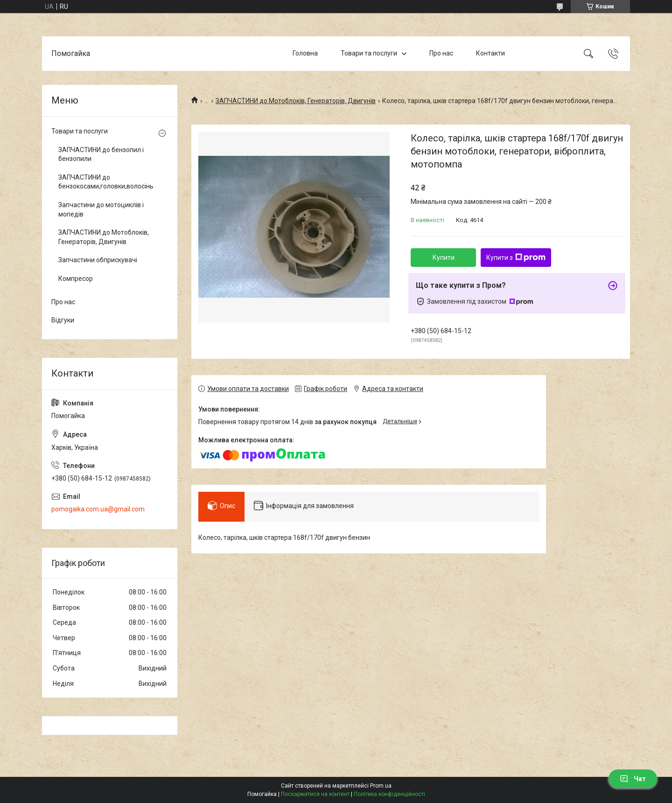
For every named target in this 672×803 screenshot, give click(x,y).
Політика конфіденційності (389, 794)
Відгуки (63, 320)
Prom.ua (381, 786)
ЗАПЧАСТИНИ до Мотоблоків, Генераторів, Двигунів (296, 101)
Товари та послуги (369, 53)
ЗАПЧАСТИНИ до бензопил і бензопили (101, 154)
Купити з (516, 258)
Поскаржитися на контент (315, 794)
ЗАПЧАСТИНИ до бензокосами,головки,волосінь (106, 182)
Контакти (490, 53)
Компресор (76, 279)
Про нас (441, 53)
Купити (444, 258)
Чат (633, 779)
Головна (305, 53)
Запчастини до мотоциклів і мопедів (101, 209)
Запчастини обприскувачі (98, 260)
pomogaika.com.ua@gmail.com (98, 509)
